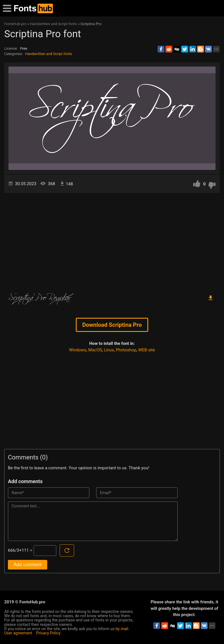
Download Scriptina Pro (112, 325)
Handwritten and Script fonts (49, 54)
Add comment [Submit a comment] (28, 565)
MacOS (95, 350)
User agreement (18, 633)
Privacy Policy (48, 633)
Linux (109, 350)
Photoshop (126, 350)
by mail (122, 629)
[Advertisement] (112, 241)
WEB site (147, 350)
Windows (78, 350)
